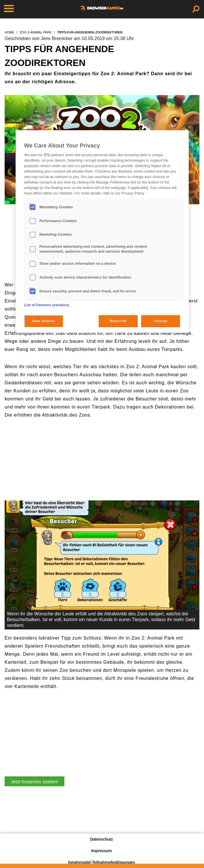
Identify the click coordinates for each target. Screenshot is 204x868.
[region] (102, 231)
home (9, 32)
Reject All (118, 321)
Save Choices (44, 321)
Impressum (102, 851)
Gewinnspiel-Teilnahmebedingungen (101, 862)
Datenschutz (101, 839)
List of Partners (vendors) (47, 305)
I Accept (160, 321)
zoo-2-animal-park (36, 32)
